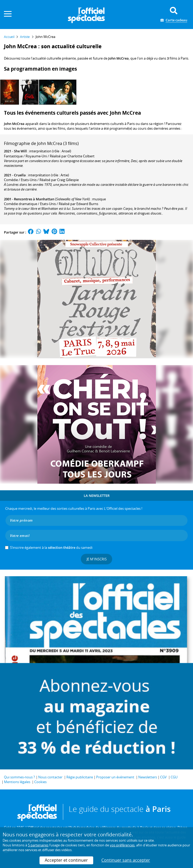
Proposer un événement (115, 777)
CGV (163, 777)
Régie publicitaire (80, 777)
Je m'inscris (97, 559)
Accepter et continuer (66, 860)
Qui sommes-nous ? (19, 777)
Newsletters (148, 777)
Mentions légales (17, 782)
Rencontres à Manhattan (34, 199)
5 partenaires (38, 845)
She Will (20, 151)
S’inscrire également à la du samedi (51, 547)
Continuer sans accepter (126, 860)
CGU (174, 777)
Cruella (20, 175)
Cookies (40, 782)
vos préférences (122, 845)
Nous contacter (50, 777)
